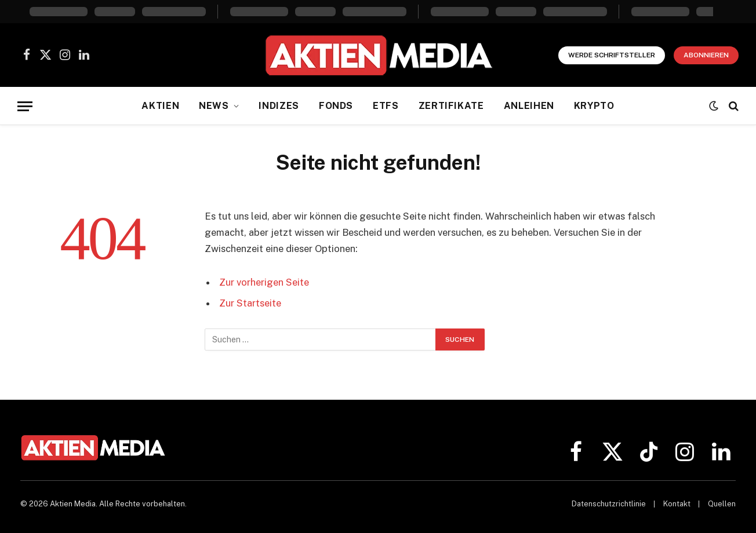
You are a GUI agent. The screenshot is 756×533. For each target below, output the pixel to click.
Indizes (279, 106)
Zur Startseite (250, 303)
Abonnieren (706, 55)
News (214, 106)
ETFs (386, 106)
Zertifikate (451, 106)
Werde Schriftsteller (612, 55)
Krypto (594, 106)
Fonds (336, 106)
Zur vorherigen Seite (264, 282)
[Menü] (25, 106)
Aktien (160, 106)
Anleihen (529, 106)
